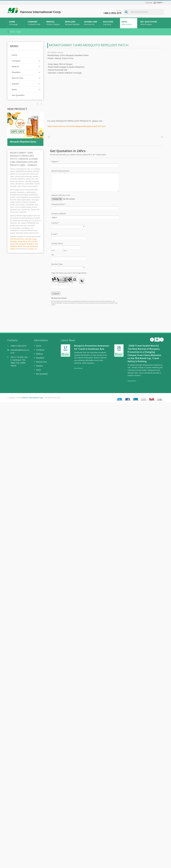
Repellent (72, 23)
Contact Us (32, 249)
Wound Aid (14, 244)
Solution (110, 23)
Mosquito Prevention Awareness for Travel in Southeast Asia (92, 347)
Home (16, 23)
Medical (53, 23)
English (158, 3)
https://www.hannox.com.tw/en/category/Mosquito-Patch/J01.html (76, 126)
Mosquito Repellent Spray (23, 142)
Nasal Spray (22, 241)
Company (35, 23)
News (129, 23)
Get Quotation (148, 23)
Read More (78, 368)
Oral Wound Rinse (17, 239)
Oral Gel (28, 239)
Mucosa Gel (32, 241)
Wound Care (91, 23)
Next (37, 104)
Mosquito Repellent (27, 244)
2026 (65, 355)
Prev (41, 104)
